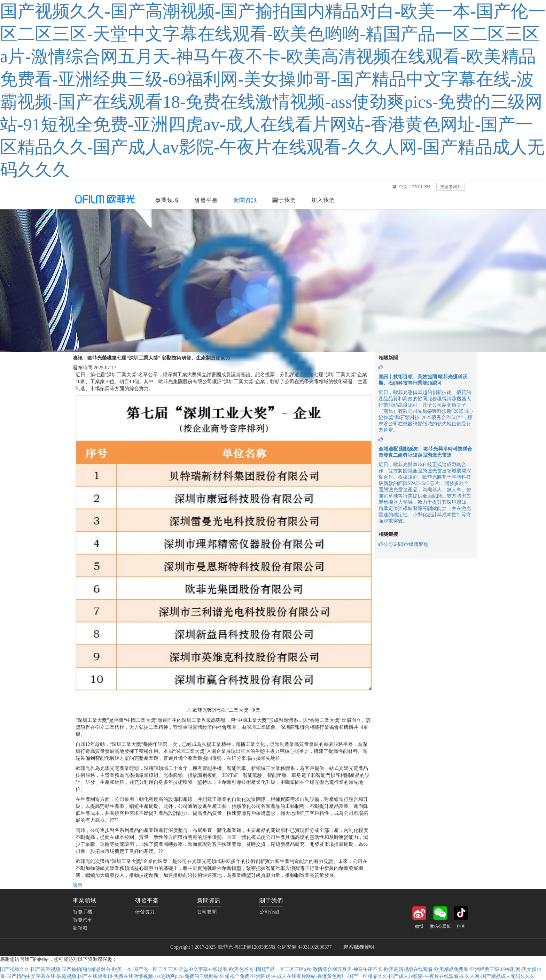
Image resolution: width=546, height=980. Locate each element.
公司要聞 (391, 544)
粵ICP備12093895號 (255, 947)
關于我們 (284, 200)
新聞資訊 (245, 200)
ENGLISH (421, 187)
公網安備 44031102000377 (305, 947)
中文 (403, 187)
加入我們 (323, 200)
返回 (78, 885)
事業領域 (167, 200)
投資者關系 (451, 187)
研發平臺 (206, 200)
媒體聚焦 (416, 544)
